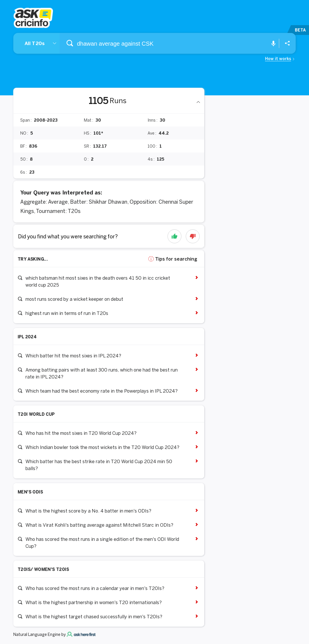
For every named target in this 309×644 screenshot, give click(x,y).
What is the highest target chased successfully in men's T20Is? (94, 617)
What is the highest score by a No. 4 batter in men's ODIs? (88, 511)
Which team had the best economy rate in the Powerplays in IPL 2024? (102, 391)
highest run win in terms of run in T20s (67, 313)
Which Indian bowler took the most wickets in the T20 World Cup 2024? (102, 447)
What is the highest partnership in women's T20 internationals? (94, 602)
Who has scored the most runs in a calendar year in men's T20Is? (95, 588)
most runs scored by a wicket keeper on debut (74, 299)
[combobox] (154, 43)
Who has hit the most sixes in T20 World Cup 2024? (81, 433)
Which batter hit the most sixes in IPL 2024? (73, 356)
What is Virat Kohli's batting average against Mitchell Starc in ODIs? (99, 525)
